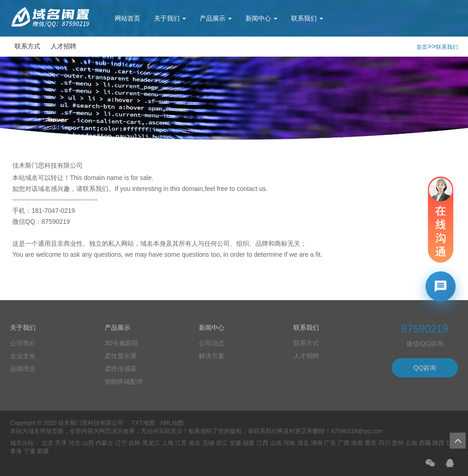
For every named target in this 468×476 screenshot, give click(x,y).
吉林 (134, 443)
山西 (88, 443)
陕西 (438, 443)
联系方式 (27, 46)
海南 (357, 443)
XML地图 (172, 423)
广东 (330, 443)
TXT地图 (143, 423)
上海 (168, 443)
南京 (195, 443)
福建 (249, 443)
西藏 (425, 443)
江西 (262, 443)
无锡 (208, 443)
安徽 (235, 443)
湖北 (303, 443)
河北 (74, 443)
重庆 (371, 443)
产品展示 (216, 18)
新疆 (43, 451)
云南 (411, 443)
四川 (384, 443)
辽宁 (121, 443)
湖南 (317, 443)
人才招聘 (64, 46)
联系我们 (307, 18)
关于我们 (170, 18)
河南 (289, 443)
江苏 (181, 443)
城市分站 (22, 443)
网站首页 (128, 18)
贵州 (398, 443)
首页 (422, 47)
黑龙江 (151, 443)
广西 (344, 443)
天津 (61, 443)
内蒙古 (104, 443)
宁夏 (30, 451)
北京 (48, 443)
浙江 (222, 443)
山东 (276, 443)
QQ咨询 (425, 368)
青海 (16, 451)
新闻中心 (261, 18)
